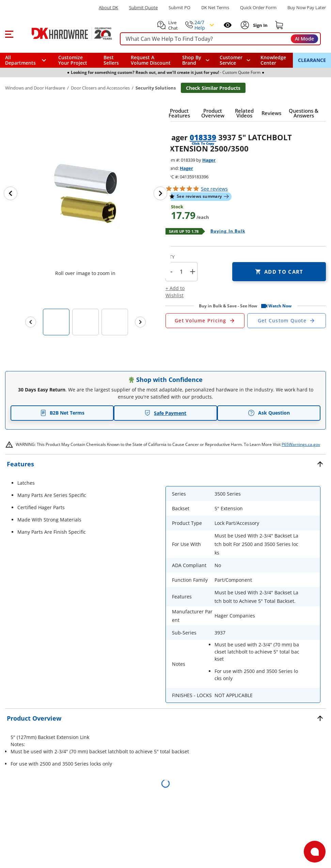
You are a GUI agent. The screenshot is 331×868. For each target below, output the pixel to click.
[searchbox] (220, 39)
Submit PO (179, 8)
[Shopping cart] (279, 25)
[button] (9, 33)
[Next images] (140, 322)
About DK (108, 8)
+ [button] (193, 271)
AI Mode (304, 39)
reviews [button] (214, 189)
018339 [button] (203, 137)
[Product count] (181, 272)
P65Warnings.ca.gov (301, 444)
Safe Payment (165, 413)
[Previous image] (11, 193)
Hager (209, 160)
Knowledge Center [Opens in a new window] (273, 60)
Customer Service (231, 60)
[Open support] (315, 852)
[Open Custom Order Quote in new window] (287, 321)
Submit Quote (143, 8)
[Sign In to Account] (260, 25)
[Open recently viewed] (228, 25)
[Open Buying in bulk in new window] (225, 231)
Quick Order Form (258, 8)
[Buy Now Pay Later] (307, 7)
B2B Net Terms (62, 413)
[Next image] (160, 193)
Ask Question (269, 413)
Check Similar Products (213, 88)
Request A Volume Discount (151, 60)
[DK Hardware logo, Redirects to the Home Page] (64, 33)
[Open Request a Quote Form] (205, 321)
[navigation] (235, 60)
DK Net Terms (215, 8)
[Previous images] (31, 322)
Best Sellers (111, 60)
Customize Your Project (73, 60)
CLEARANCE (312, 60)
